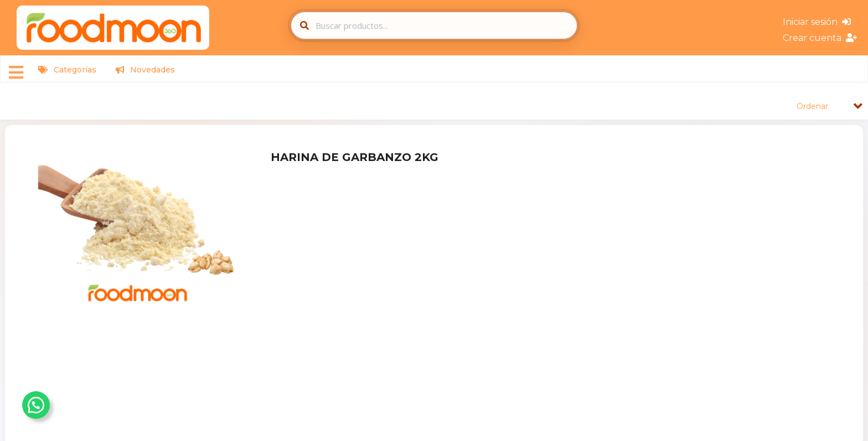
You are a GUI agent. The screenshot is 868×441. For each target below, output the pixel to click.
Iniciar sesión (817, 22)
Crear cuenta (820, 38)
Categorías (67, 70)
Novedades (145, 70)
